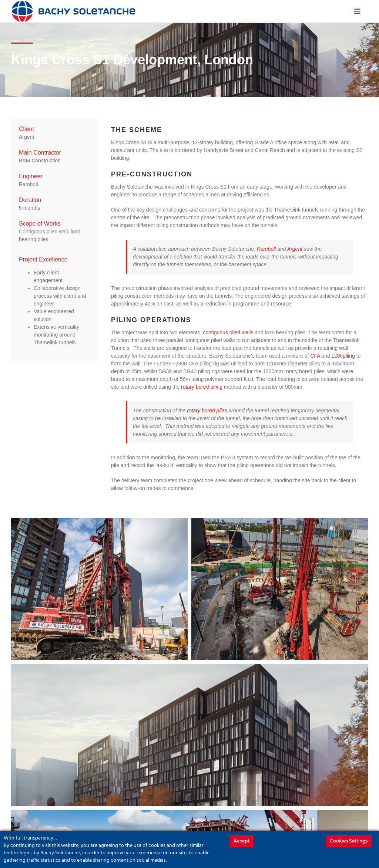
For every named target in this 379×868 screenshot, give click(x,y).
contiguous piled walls (228, 332)
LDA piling (343, 356)
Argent (295, 249)
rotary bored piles (207, 411)
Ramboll (266, 249)
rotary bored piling (202, 387)
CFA (315, 356)
